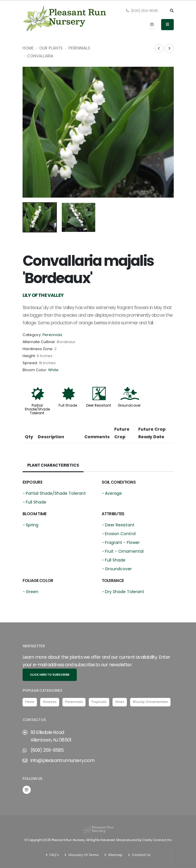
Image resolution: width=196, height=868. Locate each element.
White (53, 370)
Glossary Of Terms (83, 855)
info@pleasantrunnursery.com (62, 761)
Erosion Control (120, 534)
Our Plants (51, 48)
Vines (121, 702)
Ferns (30, 702)
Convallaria (40, 56)
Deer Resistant (99, 405)
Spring (32, 525)
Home (28, 48)
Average (113, 493)
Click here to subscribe (50, 675)
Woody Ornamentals (152, 702)
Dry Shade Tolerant (125, 592)
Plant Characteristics (54, 465)
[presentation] (30, 132)
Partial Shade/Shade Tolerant (37, 409)
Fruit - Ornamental (124, 551)
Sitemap (115, 855)
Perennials (79, 48)
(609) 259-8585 (142, 11)
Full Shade (68, 405)
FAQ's (54, 855)
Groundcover (129, 405)
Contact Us (141, 855)
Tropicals (100, 702)
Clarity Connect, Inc (157, 840)
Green (32, 592)
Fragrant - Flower (122, 542)
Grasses (50, 702)
